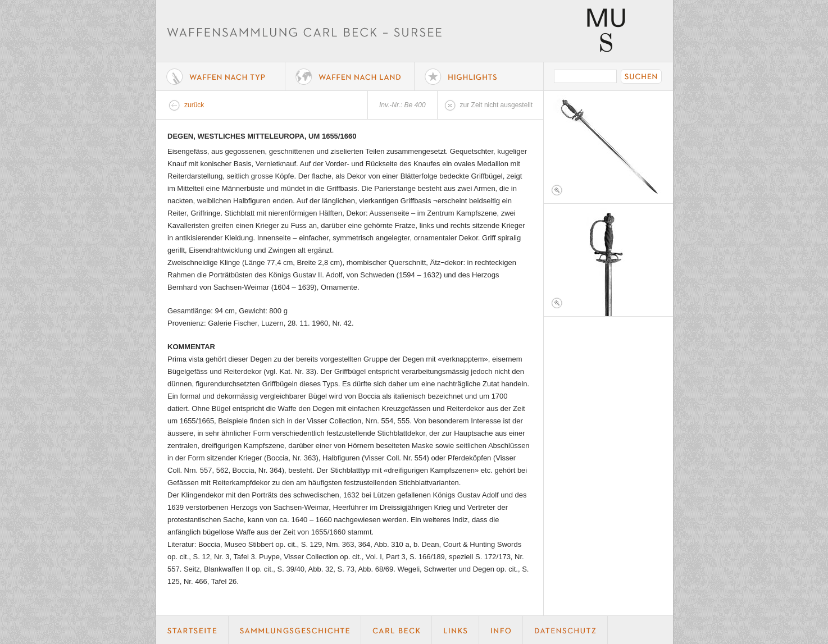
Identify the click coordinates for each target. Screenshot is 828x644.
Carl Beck (397, 630)
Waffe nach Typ (221, 76)
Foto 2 (608, 260)
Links (456, 630)
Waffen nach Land (350, 76)
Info (501, 630)
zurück (194, 105)
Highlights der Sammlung (479, 76)
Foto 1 (608, 147)
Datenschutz (565, 630)
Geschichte (295, 630)
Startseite (192, 630)
